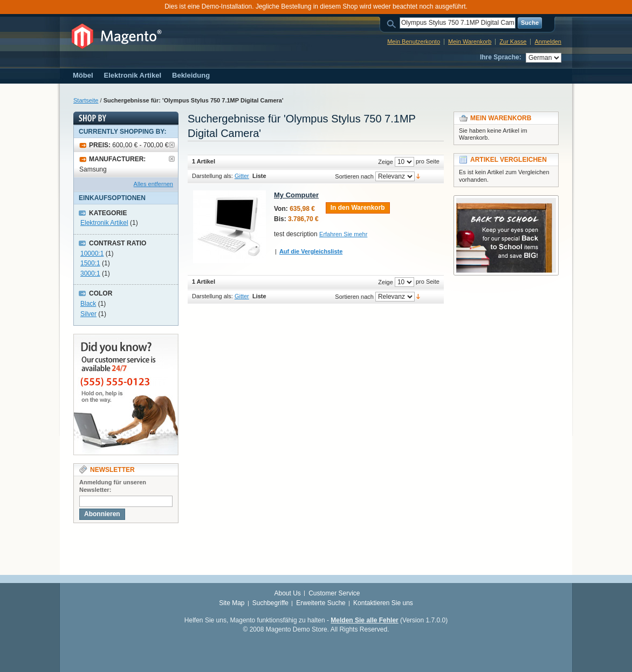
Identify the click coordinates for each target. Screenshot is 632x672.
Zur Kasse (513, 42)
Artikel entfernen (172, 145)
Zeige (386, 162)
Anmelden (548, 42)
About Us (287, 593)
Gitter (242, 176)
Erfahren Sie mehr (343, 234)
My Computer (296, 195)
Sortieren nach (354, 176)
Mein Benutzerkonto (414, 42)
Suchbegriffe (270, 603)
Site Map (232, 603)
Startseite (86, 100)
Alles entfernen (153, 184)
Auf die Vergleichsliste (311, 251)
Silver (88, 314)
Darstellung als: (212, 176)
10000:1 (92, 253)
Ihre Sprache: (501, 57)
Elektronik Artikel (104, 223)
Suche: (393, 23)
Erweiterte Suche (321, 603)
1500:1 (90, 263)
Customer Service (334, 593)
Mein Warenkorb (470, 42)
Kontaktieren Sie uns (383, 603)
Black (88, 304)
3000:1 (90, 273)
